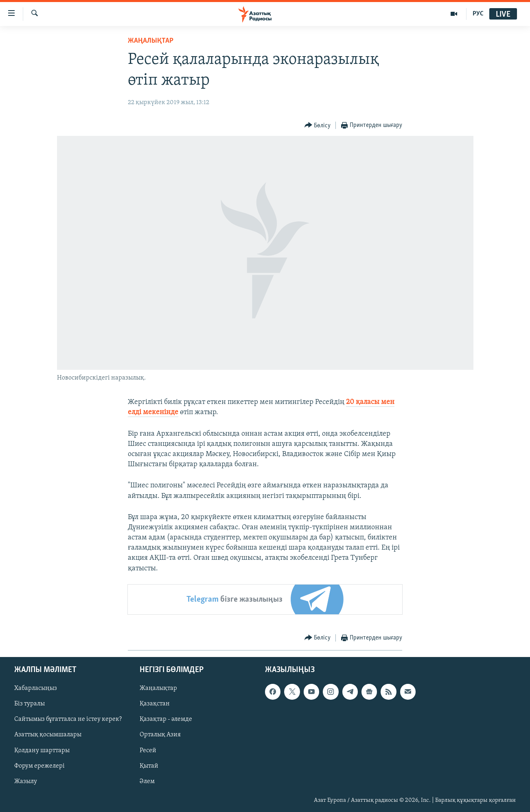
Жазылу (26, 781)
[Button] (318, 126)
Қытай (149, 766)
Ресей (148, 750)
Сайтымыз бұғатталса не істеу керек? (68, 719)
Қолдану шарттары (42, 750)
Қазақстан (155, 704)
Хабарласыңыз (36, 688)
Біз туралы (30, 704)
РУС (478, 14)
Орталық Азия (160, 735)
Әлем (147, 781)
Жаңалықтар (158, 688)
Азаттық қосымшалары (48, 735)
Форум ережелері (39, 766)
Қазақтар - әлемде (166, 719)
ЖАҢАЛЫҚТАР (151, 41)
